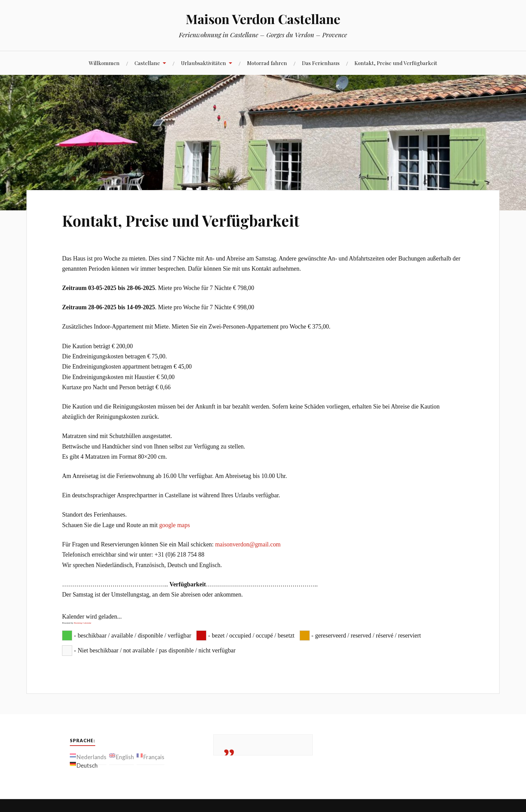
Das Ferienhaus (321, 63)
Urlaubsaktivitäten (204, 63)
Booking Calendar (83, 623)
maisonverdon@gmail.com (248, 544)
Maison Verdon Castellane (263, 19)
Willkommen (104, 63)
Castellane (147, 63)
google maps (175, 525)
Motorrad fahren (267, 63)
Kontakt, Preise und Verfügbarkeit (396, 63)
